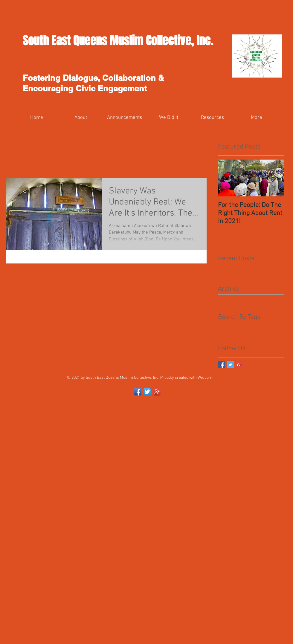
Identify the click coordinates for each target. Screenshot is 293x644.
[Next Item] (274, 178)
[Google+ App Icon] (157, 392)
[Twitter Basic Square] (230, 365)
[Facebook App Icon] (138, 392)
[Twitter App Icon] (147, 392)
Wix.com (205, 378)
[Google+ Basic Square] (239, 365)
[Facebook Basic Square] (221, 365)
